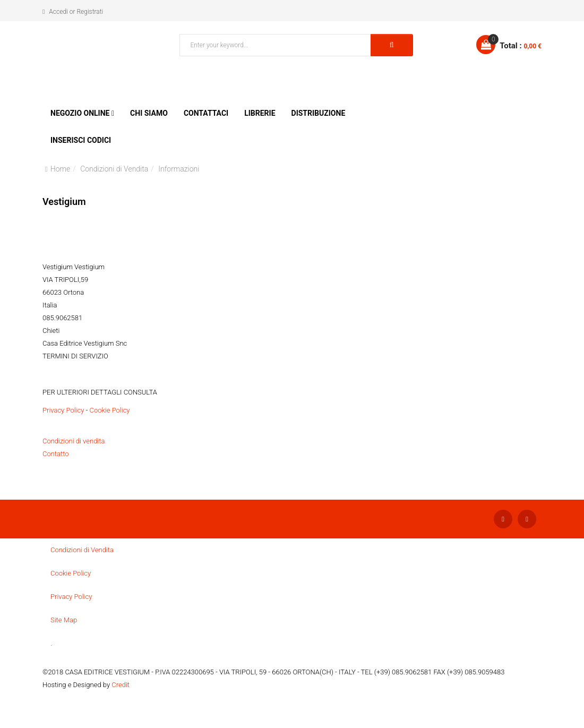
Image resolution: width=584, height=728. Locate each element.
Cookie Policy (109, 410)
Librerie (260, 113)
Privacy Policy (63, 410)
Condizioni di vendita (74, 441)
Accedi (58, 12)
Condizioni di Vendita (114, 169)
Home (60, 169)
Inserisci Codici (81, 140)
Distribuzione (319, 113)
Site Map (64, 620)
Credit (121, 685)
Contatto (56, 454)
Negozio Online (80, 113)
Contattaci (206, 113)
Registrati (90, 12)
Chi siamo (149, 113)
